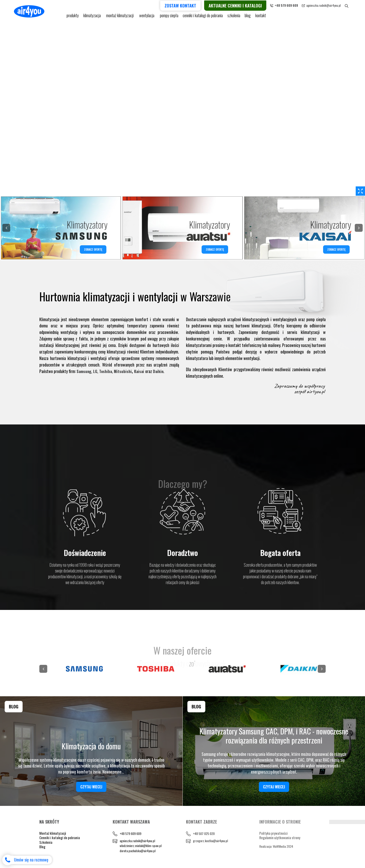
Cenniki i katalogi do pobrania (60, 838)
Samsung (84, 371)
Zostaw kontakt (188, 5)
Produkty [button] (73, 17)
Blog (42, 847)
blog (251, 17)
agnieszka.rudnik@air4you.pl (331, 5)
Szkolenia (236, 17)
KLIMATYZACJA (93, 17)
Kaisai (142, 371)
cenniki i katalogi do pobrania (204, 17)
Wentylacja (149, 17)
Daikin (161, 371)
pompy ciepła (171, 17)
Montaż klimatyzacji (122, 17)
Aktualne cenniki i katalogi (243, 5)
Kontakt (264, 17)
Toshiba (107, 371)
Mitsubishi (125, 371)
